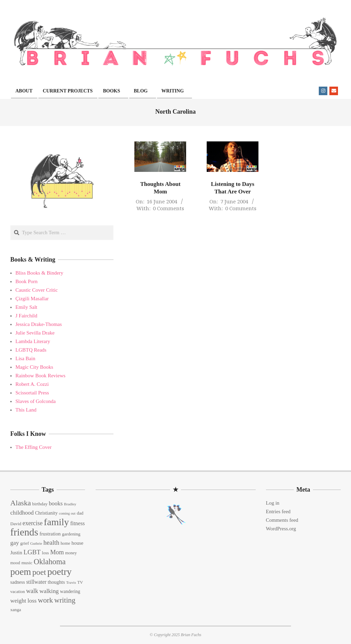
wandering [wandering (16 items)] (70, 591)
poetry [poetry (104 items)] (59, 572)
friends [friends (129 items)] (24, 532)
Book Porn (27, 281)
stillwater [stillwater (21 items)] (36, 582)
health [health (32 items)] (52, 542)
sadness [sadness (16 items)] (18, 582)
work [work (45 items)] (45, 600)
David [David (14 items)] (16, 524)
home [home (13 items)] (65, 543)
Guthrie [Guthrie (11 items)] (36, 543)
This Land (26, 410)
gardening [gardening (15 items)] (71, 534)
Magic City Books (34, 367)
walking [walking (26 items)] (49, 591)
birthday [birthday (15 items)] (40, 504)
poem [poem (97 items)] (21, 572)
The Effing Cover (34, 447)
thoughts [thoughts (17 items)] (56, 582)
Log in (273, 503)
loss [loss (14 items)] (45, 553)
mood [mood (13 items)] (15, 563)
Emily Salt (26, 307)
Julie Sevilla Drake (35, 333)
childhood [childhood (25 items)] (22, 513)
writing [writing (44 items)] (65, 600)
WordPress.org (281, 529)
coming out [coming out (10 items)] (67, 513)
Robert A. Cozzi (32, 384)
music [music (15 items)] (27, 563)
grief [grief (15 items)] (25, 543)
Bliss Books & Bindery (39, 273)
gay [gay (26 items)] (15, 543)
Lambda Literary (33, 341)
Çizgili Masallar (32, 299)
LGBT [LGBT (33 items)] (32, 552)
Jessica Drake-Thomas (39, 324)
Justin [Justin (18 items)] (16, 553)
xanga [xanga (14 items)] (16, 610)
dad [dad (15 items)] (80, 513)
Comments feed (282, 520)
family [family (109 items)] (56, 522)
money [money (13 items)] (71, 553)
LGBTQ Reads (31, 350)
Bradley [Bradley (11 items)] (70, 504)
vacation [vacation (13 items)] (18, 592)
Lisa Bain (25, 358)
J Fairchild (26, 316)
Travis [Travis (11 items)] (71, 582)
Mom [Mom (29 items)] (57, 552)
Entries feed (278, 512)
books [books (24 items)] (56, 503)
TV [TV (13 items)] (80, 582)
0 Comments (168, 208)
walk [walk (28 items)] (32, 591)
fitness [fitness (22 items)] (77, 523)
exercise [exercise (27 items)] (33, 523)
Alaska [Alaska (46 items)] (21, 503)
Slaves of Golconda (35, 401)
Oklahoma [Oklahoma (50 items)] (50, 562)
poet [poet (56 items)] (39, 572)
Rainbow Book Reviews (40, 376)
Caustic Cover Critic (37, 290)
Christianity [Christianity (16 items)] (46, 513)
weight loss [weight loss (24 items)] (23, 601)
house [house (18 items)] (78, 543)
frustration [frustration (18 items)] (50, 534)
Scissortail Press (32, 393)
